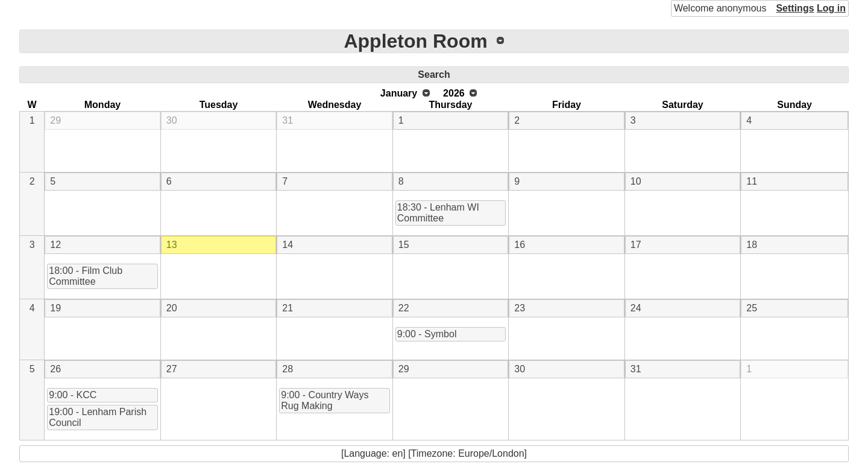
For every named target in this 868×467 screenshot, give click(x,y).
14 (288, 245)
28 (288, 369)
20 (172, 308)
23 (520, 308)
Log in (831, 8)
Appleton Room (415, 41)
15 (404, 245)
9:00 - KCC (73, 395)
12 (55, 245)
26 (55, 369)
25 (752, 308)
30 (172, 120)
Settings (795, 8)
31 (288, 120)
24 (636, 308)
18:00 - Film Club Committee (86, 276)
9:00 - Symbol (427, 334)
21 (288, 308)
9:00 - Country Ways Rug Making (325, 400)
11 (752, 181)
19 (55, 308)
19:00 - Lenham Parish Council (98, 417)
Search (434, 75)
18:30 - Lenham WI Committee (438, 213)
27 (172, 369)
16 (520, 245)
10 (636, 181)
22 (404, 308)
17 (636, 245)
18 (752, 245)
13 (172, 245)
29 (55, 120)
